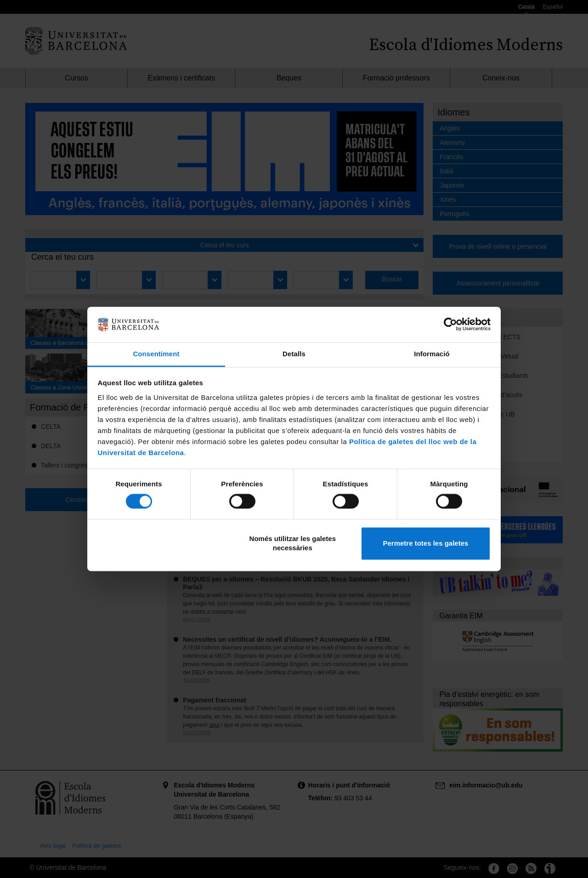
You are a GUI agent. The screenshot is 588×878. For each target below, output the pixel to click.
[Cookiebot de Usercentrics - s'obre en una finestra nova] (450, 325)
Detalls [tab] (294, 354)
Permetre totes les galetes (425, 543)
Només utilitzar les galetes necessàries (293, 543)
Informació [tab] (432, 354)
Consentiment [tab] (156, 354)
